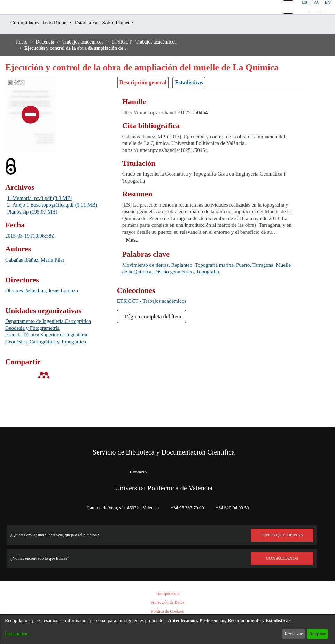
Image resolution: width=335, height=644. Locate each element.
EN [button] (324, 10)
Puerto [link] (263, 293)
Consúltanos (282, 558)
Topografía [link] (267, 300)
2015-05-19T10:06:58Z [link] (33, 271)
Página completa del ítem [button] (159, 345)
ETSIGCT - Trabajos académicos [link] (161, 58)
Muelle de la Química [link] (176, 300)
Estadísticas (201, 111)
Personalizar (19, 634)
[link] (157, 329)
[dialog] (167, 626)
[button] (284, 15)
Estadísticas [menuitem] (99, 38)
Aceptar (315, 634)
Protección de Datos (167, 602)
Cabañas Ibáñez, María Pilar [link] (39, 295)
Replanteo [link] (192, 293)
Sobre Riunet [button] (133, 38)
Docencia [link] (47, 58)
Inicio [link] (22, 58)
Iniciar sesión (311, 19)
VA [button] (311, 10)
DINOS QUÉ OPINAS (282, 535)
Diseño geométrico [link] (228, 300)
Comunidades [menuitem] (28, 38)
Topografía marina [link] (229, 293)
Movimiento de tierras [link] (149, 293)
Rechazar (288, 634)
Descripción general (147, 111)
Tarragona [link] (135, 300)
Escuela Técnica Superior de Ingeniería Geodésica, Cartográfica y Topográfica (53, 374)
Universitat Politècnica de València (164, 488)
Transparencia (167, 594)
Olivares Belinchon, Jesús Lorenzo (48, 326)
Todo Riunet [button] (62, 38)
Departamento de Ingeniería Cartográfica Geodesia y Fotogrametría (53, 360)
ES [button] (299, 10)
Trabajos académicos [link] (91, 58)
